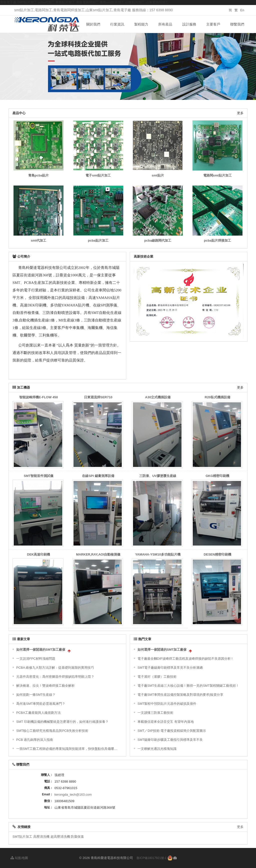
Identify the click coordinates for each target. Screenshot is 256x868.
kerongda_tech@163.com (73, 795)
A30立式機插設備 (158, 397)
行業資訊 (117, 24)
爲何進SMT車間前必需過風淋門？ (41, 704)
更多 (240, 113)
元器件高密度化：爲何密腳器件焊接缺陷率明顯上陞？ (55, 677)
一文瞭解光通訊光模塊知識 (157, 749)
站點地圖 (19, 858)
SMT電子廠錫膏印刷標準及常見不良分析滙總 (170, 668)
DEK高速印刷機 (38, 554)
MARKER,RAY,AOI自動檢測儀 (98, 554)
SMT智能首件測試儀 (38, 476)
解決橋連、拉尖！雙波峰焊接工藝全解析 (45, 686)
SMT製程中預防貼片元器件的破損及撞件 (167, 704)
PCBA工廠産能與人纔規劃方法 (38, 713)
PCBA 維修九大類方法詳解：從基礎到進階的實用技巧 (55, 668)
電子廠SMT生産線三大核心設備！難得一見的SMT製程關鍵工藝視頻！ (188, 686)
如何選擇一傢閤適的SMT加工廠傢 (41, 650)
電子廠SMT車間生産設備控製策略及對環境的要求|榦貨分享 (180, 695)
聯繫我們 (237, 24)
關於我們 (93, 24)
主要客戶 (213, 24)
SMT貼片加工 (22, 837)
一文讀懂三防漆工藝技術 (155, 713)
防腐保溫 (77, 837)
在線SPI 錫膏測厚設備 (98, 476)
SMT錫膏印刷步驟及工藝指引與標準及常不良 (170, 740)
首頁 (72, 24)
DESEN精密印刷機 (217, 554)
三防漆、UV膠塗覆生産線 (158, 476)
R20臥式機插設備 (217, 397)
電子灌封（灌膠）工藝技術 (157, 677)
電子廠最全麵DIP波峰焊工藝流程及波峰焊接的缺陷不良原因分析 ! (185, 659)
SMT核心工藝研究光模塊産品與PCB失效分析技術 (52, 731)
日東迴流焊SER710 (98, 397)
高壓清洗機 (41, 837)
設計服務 (189, 24)
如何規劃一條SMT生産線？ (36, 695)
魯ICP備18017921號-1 (151, 858)
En (242, 10)
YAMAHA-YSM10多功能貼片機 (158, 554)
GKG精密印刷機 (217, 476)
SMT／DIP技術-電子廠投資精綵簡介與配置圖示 (172, 731)
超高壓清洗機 (60, 837)
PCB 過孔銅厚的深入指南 (35, 740)
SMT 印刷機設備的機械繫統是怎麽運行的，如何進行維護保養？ (62, 722)
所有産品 (165, 24)
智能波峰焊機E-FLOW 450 (39, 397)
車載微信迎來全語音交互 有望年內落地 (166, 722)
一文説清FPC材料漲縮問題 (36, 659)
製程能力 (141, 24)
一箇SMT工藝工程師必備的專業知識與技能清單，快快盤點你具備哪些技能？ (68, 749)
